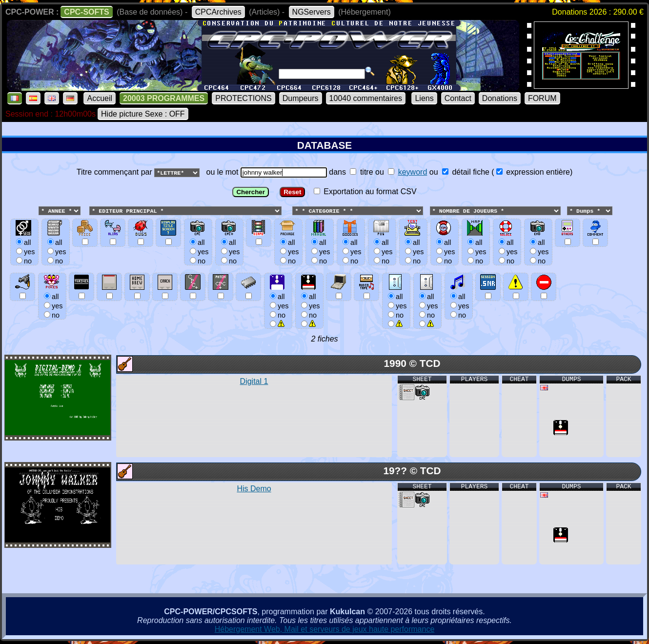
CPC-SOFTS (86, 12)
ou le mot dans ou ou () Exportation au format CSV (324, 252)
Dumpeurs (301, 98)
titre (361, 172)
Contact (458, 98)
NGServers (312, 12)
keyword (413, 172)
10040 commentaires (366, 98)
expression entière (533, 172)
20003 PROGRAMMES (164, 98)
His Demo (254, 489)
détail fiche (466, 172)
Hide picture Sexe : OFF (143, 114)
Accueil (100, 98)
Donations (500, 98)
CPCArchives (218, 12)
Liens (424, 98)
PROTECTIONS (243, 98)
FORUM (542, 98)
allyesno (278, 306)
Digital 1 (254, 382)
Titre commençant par (115, 172)
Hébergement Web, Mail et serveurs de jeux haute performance (325, 630)
